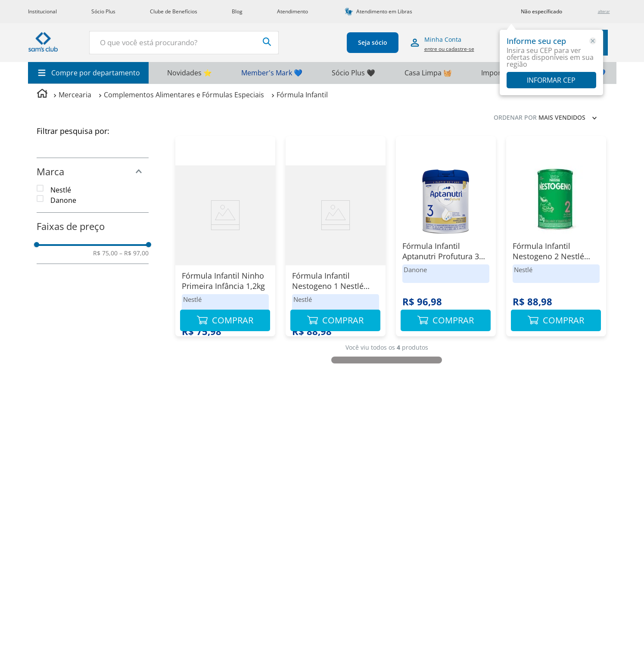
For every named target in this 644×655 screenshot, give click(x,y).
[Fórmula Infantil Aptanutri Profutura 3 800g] (446, 241)
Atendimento (292, 11)
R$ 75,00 (105, 253)
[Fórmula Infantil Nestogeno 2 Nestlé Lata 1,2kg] (556, 241)
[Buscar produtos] (280, 42)
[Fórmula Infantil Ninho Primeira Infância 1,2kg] (225, 241)
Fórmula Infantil (302, 95)
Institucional (42, 11)
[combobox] (196, 43)
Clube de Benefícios (174, 11)
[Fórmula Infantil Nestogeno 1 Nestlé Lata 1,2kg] (336, 241)
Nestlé (61, 190)
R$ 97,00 (134, 253)
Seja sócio (379, 42)
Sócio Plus (103, 11)
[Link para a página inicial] (42, 95)
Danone (63, 200)
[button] (93, 171)
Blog (237, 11)
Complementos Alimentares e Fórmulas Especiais (184, 95)
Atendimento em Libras (384, 11)
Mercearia (75, 95)
